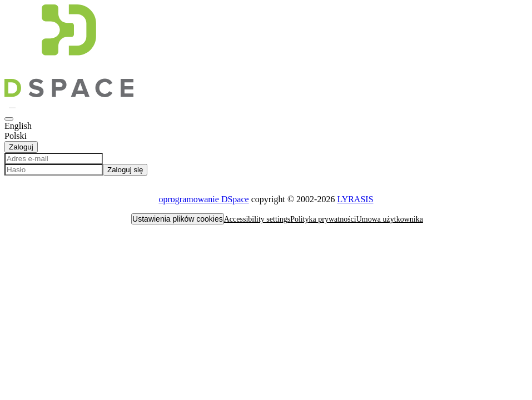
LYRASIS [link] (355, 199)
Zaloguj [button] (21, 147)
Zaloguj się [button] (125, 170)
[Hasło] (54, 170)
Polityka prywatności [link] (323, 219)
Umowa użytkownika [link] (390, 219)
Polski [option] (16, 136)
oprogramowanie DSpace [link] (203, 199)
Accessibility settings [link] (257, 219)
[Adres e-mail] (54, 159)
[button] (69, 94)
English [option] (18, 126)
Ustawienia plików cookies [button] (178, 219)
